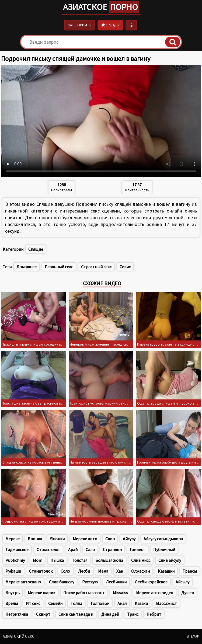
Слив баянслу (62, 582)
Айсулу (129, 539)
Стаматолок (41, 571)
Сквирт (43, 614)
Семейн (55, 603)
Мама (103, 571)
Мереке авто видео (155, 593)
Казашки (166, 571)
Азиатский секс (19, 636)
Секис (125, 267)
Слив (110, 539)
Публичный (164, 549)
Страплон (112, 549)
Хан (120, 571)
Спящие (36, 249)
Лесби (84, 571)
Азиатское (101, 7)
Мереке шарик (41, 593)
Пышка (57, 560)
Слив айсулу (170, 560)
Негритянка (17, 614)
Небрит (154, 614)
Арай (73, 549)
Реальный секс (59, 267)
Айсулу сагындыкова (163, 539)
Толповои (100, 603)
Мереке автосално (23, 582)
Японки (57, 539)
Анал (122, 603)
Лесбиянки (116, 582)
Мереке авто (85, 539)
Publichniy (15, 560)
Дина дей (110, 614)
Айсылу (182, 582)
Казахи (141, 603)
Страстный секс (96, 267)
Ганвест (137, 549)
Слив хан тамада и (76, 614)
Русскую (90, 582)
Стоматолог (48, 549)
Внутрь (13, 593)
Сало (90, 549)
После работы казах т (84, 593)
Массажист (166, 603)
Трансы (190, 571)
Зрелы (12, 603)
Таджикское (17, 549)
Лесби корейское (151, 582)
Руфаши (13, 571)
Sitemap (193, 636)
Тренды (110, 25)
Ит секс (33, 603)
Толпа (76, 603)
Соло (65, 571)
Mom (38, 560)
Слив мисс (141, 560)
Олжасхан (140, 571)
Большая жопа (109, 560)
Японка (35, 539)
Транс (133, 614)
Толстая (80, 560)
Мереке (13, 539)
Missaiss (120, 593)
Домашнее (27, 267)
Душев (188, 593)
